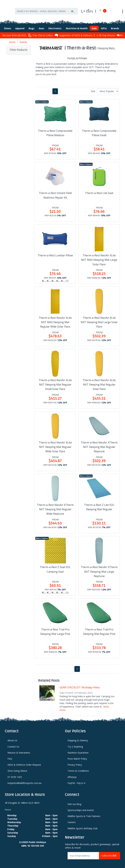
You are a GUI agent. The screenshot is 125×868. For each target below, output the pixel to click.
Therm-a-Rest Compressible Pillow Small (99, 130)
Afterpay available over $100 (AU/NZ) (24, 32)
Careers (72, 819)
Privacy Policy (75, 761)
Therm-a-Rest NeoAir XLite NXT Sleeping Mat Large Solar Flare (99, 319)
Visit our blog (74, 801)
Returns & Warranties (19, 749)
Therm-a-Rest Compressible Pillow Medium (55, 130)
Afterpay (72, 774)
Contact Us (13, 743)
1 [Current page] (55, 88)
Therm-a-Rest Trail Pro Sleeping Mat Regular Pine (99, 628)
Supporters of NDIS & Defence (92, 32)
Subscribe (110, 852)
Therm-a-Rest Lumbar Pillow (55, 252)
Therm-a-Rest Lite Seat (99, 190)
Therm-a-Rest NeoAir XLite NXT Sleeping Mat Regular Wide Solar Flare (55, 444)
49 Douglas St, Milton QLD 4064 (22, 800)
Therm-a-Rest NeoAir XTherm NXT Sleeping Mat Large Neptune (99, 568)
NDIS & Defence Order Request (24, 761)
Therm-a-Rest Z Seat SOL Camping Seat (55, 566)
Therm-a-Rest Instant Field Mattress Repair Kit (55, 192)
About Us (12, 737)
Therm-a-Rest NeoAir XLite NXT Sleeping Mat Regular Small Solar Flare (55, 381)
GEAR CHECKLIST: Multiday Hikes (80, 684)
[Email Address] (83, 852)
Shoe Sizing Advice (17, 768)
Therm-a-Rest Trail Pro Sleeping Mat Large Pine (55, 628)
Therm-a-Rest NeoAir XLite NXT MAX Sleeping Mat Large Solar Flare (99, 257)
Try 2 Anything (75, 743)
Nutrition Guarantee (78, 749)
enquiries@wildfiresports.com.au (24, 780)
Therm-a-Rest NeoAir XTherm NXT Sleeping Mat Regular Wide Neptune (55, 506)
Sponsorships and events (81, 807)
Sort (93, 88)
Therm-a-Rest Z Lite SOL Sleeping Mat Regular (99, 504)
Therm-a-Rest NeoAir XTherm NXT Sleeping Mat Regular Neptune (99, 444)
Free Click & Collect (59, 32)
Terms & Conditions (78, 768)
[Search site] (73, 9)
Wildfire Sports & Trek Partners (84, 813)
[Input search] (41, 9)
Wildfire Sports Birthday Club (83, 825)
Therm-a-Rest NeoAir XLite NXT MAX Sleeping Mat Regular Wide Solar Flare (55, 319)
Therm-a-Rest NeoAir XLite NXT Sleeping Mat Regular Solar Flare (99, 381)
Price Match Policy (77, 755)
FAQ (10, 755)
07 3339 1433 (15, 774)
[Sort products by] (108, 88)
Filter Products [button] (19, 47)
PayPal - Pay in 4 (76, 780)
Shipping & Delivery (78, 737)
